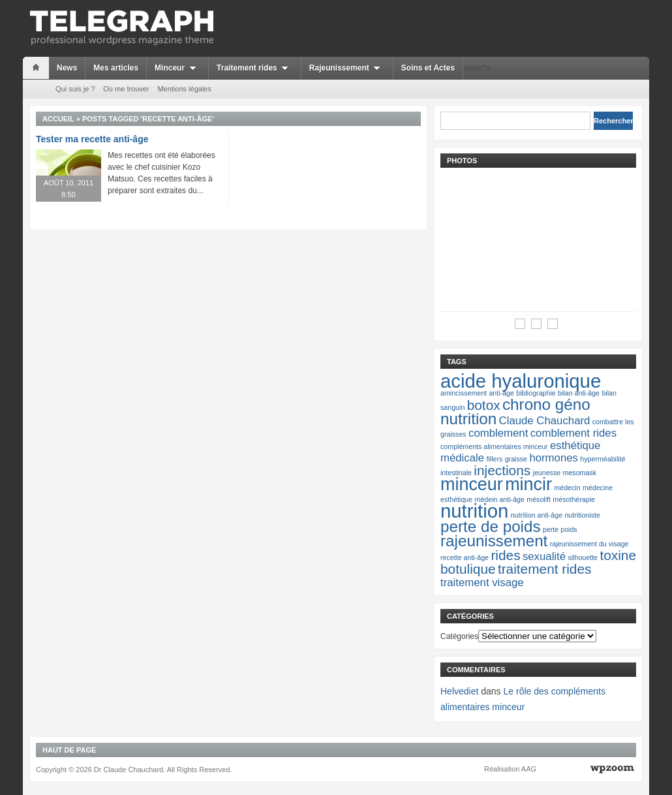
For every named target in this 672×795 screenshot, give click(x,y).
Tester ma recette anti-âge (92, 139)
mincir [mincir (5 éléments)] (528, 484)
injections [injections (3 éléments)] (502, 470)
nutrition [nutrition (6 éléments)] (474, 511)
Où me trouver (126, 89)
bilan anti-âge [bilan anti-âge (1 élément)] (579, 393)
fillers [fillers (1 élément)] (494, 459)
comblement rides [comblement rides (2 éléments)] (573, 433)
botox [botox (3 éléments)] (484, 405)
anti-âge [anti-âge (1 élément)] (501, 393)
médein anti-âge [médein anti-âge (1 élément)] (500, 499)
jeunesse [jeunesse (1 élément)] (547, 473)
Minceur (177, 68)
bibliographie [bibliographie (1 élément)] (536, 393)
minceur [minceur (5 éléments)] (472, 484)
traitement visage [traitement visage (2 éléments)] (482, 583)
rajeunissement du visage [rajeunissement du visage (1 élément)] (589, 544)
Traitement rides (255, 68)
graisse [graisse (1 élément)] (516, 459)
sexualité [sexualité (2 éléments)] (544, 556)
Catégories (459, 636)
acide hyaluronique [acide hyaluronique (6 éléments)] (521, 381)
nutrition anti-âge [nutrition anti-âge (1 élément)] (537, 515)
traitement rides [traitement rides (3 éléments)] (545, 569)
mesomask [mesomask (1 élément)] (580, 473)
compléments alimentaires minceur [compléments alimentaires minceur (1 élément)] (494, 446)
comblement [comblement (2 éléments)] (498, 433)
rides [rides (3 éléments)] (505, 555)
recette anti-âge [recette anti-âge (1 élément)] (465, 557)
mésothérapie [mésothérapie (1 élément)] (574, 499)
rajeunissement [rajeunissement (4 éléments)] (494, 541)
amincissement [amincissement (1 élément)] (464, 393)
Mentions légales (184, 89)
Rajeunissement (347, 68)
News (67, 68)
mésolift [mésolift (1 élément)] (539, 499)
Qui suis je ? (75, 89)
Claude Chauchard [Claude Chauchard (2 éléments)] (545, 421)
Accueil (58, 119)
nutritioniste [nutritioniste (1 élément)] (582, 515)
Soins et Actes (428, 68)
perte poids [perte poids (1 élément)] (560, 529)
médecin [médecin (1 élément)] (567, 488)
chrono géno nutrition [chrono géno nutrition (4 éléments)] (515, 412)
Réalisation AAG (510, 769)
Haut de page (69, 750)
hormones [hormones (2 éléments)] (554, 458)
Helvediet (459, 691)
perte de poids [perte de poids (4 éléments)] (491, 526)
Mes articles (116, 68)
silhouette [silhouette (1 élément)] (583, 557)
